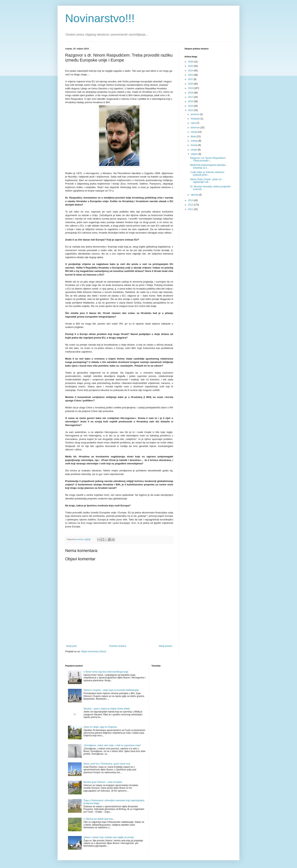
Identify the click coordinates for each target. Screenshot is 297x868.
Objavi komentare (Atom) (93, 652)
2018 (191, 93)
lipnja (194, 136)
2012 (191, 205)
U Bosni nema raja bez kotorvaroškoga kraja (106, 672)
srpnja (194, 132)
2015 (191, 106)
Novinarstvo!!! (100, 18)
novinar (80, 539)
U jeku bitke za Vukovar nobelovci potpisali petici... (207, 174)
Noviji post (71, 646)
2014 (191, 110)
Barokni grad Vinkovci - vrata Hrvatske (103, 782)
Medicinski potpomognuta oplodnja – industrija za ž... (209, 166)
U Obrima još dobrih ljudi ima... (99, 819)
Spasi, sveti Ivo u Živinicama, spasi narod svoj (107, 764)
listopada (196, 119)
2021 (191, 79)
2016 (191, 101)
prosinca (195, 114)
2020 (191, 84)
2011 (191, 209)
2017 (191, 97)
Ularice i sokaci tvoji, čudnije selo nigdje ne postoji (109, 837)
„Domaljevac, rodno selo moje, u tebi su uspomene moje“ (112, 745)
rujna (194, 123)
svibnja (195, 141)
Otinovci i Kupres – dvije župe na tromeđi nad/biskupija (111, 690)
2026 (191, 62)
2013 (191, 200)
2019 (191, 88)
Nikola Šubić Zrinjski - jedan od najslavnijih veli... (206, 181)
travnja (194, 145)
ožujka (194, 150)
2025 (191, 66)
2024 (191, 71)
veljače (195, 154)
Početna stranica (118, 646)
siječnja (195, 195)
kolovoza (196, 128)
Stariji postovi (165, 646)
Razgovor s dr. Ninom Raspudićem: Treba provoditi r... (208, 159)
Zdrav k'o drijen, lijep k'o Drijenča (100, 727)
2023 (191, 75)
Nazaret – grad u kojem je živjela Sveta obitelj (107, 709)
